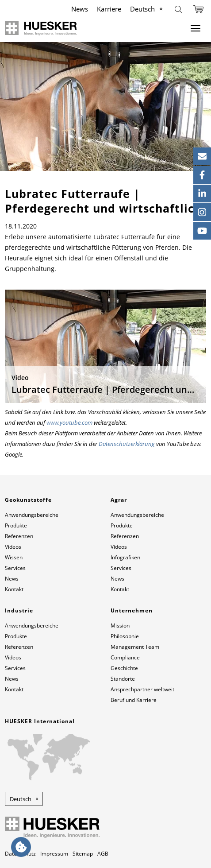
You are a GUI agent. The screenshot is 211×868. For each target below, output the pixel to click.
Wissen (14, 557)
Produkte (16, 525)
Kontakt (14, 589)
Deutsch (142, 9)
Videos (13, 547)
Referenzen (19, 536)
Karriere (109, 9)
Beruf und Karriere (134, 700)
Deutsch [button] (21, 799)
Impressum (54, 854)
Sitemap (83, 854)
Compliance (125, 657)
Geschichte (124, 668)
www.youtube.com (69, 422)
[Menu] (196, 28)
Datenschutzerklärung (127, 444)
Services (15, 568)
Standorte (123, 679)
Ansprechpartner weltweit (142, 689)
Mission (120, 626)
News (80, 9)
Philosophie (125, 636)
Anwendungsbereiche (32, 515)
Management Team (135, 647)
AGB (103, 854)
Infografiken (125, 557)
